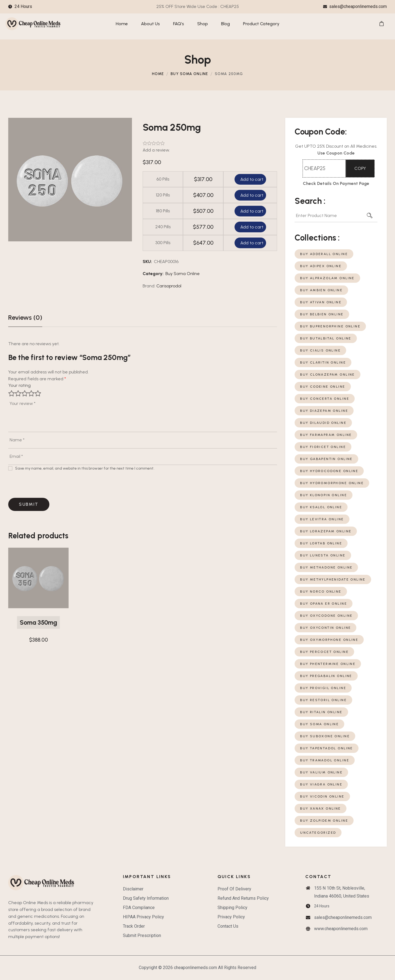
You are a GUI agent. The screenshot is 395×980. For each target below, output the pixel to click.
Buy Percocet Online (324, 652)
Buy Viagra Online (321, 784)
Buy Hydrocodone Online (329, 471)
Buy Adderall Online (324, 254)
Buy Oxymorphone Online (329, 640)
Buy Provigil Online (323, 688)
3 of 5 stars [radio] (25, 393)
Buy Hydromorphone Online (332, 483)
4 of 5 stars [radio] (31, 393)
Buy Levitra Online (322, 519)
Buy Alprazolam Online (327, 278)
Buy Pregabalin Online (326, 676)
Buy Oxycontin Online (325, 628)
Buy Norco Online (321, 592)
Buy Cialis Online (320, 350)
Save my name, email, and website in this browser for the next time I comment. (85, 468)
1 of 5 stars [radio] (12, 393)
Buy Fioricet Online (323, 447)
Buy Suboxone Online (325, 736)
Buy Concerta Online (325, 399)
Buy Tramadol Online (325, 760)
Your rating (19, 385)
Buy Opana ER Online (324, 604)
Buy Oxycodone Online (326, 616)
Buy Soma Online (189, 74)
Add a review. (156, 150)
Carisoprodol (169, 286)
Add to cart (251, 179)
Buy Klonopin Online (324, 495)
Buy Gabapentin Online (326, 459)
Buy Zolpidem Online (324, 821)
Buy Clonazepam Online (328, 375)
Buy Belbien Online (322, 314)
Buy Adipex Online (321, 266)
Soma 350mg (38, 622)
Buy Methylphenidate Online (333, 579)
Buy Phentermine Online (328, 664)
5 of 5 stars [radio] (38, 393)
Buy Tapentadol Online (327, 748)
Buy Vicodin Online (322, 796)
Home (158, 74)
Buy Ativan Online (321, 302)
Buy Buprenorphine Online (330, 326)
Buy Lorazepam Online (326, 531)
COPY (360, 168)
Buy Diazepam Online (324, 411)
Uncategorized (318, 833)
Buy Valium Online (321, 772)
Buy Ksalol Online (321, 507)
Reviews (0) (25, 317)
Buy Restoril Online (323, 700)
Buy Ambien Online (321, 290)
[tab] (25, 318)
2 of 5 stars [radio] (18, 393)
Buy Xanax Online (321, 808)
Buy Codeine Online (323, 387)
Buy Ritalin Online (321, 712)
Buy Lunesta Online (323, 555)
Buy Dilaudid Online (323, 423)
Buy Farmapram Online (326, 435)
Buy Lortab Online (321, 543)
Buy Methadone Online (326, 567)
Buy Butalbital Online (326, 338)
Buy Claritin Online (323, 362)
